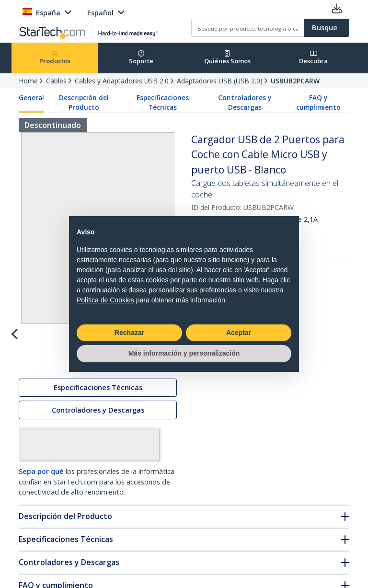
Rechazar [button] (129, 333)
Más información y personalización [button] (184, 353)
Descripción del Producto (84, 103)
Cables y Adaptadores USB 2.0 (122, 81)
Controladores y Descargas (245, 103)
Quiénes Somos (227, 58)
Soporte (141, 58)
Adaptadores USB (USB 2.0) (220, 81)
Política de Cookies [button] (105, 300)
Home (28, 81)
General (31, 98)
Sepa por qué (41, 513)
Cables (56, 81)
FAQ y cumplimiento (318, 103)
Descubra (313, 58)
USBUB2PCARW (295, 81)
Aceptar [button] (239, 333)
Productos (55, 58)
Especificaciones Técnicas (163, 103)
